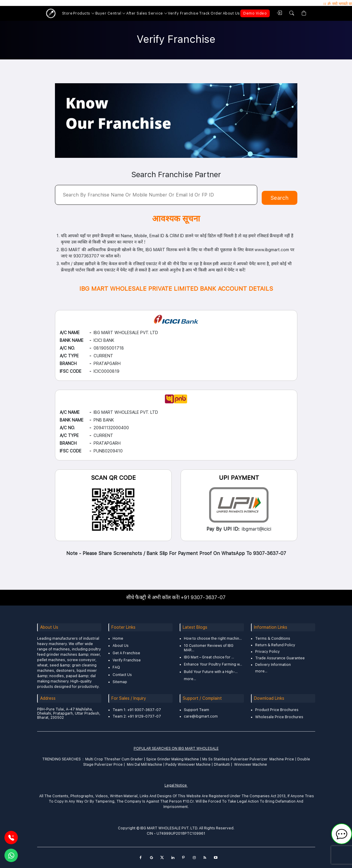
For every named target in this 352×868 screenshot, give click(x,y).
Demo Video (255, 13)
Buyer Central (108, 13)
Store (67, 13)
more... (190, 679)
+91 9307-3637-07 (200, 597)
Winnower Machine (251, 765)
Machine (192, 759)
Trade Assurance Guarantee (280, 658)
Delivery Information (273, 665)
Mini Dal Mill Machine (145, 765)
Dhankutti (222, 765)
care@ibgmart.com (201, 716)
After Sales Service (145, 13)
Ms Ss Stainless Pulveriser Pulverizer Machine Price (248, 759)
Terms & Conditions (273, 639)
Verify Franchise (183, 13)
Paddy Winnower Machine (188, 765)
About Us (231, 13)
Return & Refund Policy (275, 645)
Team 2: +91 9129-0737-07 (137, 716)
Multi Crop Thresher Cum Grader (114, 759)
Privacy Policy (267, 652)
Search (280, 198)
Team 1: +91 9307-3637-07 (137, 710)
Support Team (196, 710)
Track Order (211, 13)
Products (82, 13)
